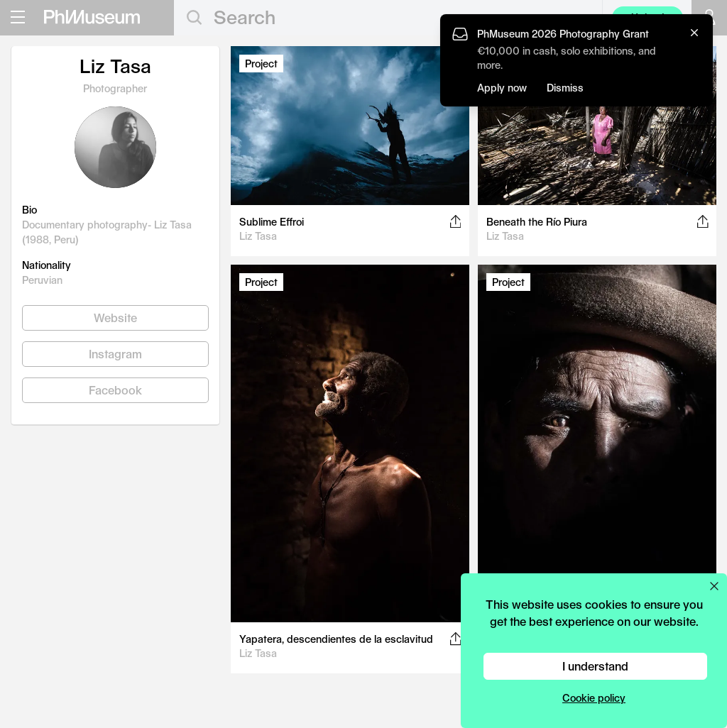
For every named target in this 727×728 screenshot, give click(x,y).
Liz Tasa (258, 236)
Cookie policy (594, 698)
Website (115, 318)
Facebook (115, 390)
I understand (595, 666)
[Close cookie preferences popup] (714, 586)
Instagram (115, 354)
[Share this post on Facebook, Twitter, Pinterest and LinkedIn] (455, 221)
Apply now (502, 88)
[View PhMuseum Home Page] (92, 17)
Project (261, 64)
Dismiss (565, 88)
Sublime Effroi (272, 222)
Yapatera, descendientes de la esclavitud (336, 639)
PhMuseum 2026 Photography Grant (563, 34)
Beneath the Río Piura (537, 222)
